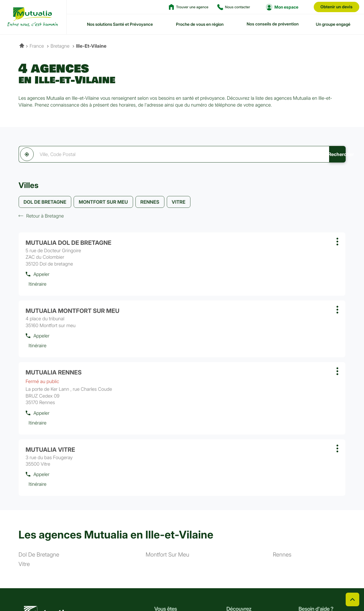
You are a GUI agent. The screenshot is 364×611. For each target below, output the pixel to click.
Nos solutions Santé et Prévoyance (120, 24)
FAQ (303, 515)
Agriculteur (165, 515)
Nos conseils (311, 505)
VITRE (179, 203)
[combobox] (146, 154)
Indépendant (166, 526)
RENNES (150, 203)
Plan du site (145, 590)
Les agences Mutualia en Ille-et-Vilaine (116, 417)
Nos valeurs (238, 515)
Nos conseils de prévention (273, 24)
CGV (87, 590)
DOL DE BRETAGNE (45, 203)
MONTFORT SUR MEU (103, 203)
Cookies (207, 590)
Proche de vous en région (200, 24)
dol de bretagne (39, 437)
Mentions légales (332, 590)
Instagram (51, 590)
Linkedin (37, 590)
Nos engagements (244, 526)
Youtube (65, 590)
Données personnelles (287, 590)
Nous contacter (314, 526)
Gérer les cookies (240, 590)
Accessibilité (178, 590)
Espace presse (241, 546)
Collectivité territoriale (176, 546)
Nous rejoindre (241, 536)
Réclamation (113, 590)
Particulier (164, 505)
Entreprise (164, 536)
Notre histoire (240, 505)
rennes (282, 437)
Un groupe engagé (333, 24)
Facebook (22, 590)
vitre (24, 447)
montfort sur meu (168, 437)
